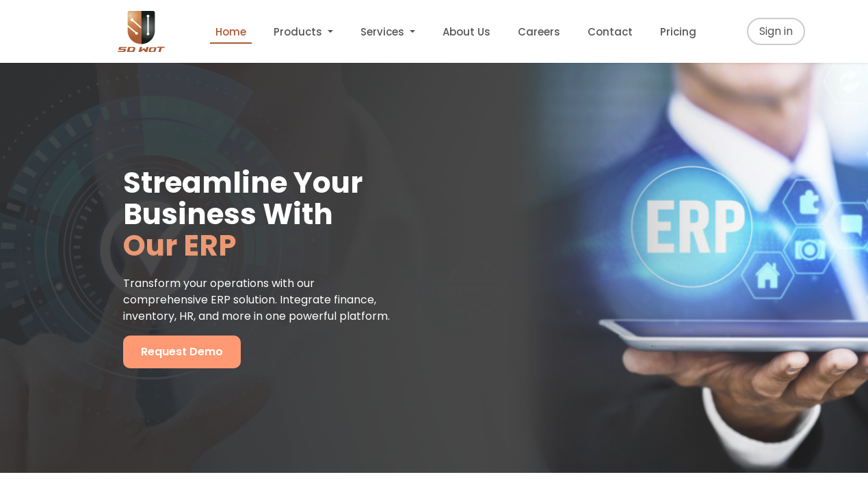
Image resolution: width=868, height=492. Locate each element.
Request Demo (182, 352)
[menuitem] (231, 32)
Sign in (776, 31)
